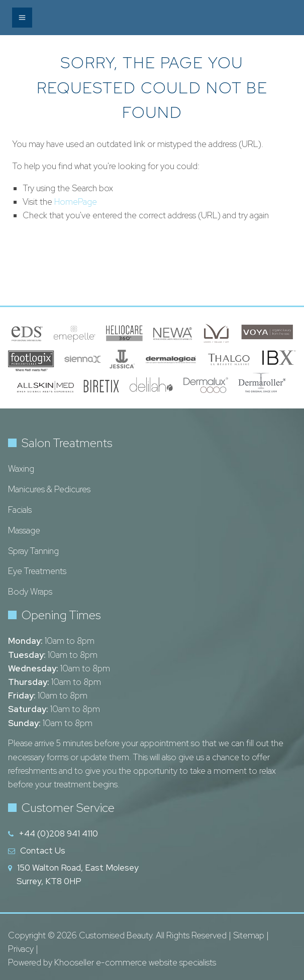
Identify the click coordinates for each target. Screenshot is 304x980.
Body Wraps (30, 592)
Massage (24, 530)
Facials (20, 510)
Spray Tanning (33, 551)
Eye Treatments (37, 571)
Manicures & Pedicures (49, 489)
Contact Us (43, 851)
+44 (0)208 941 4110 (58, 833)
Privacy (21, 949)
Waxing (21, 469)
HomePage (76, 202)
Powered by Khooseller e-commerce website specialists (112, 962)
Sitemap (249, 935)
